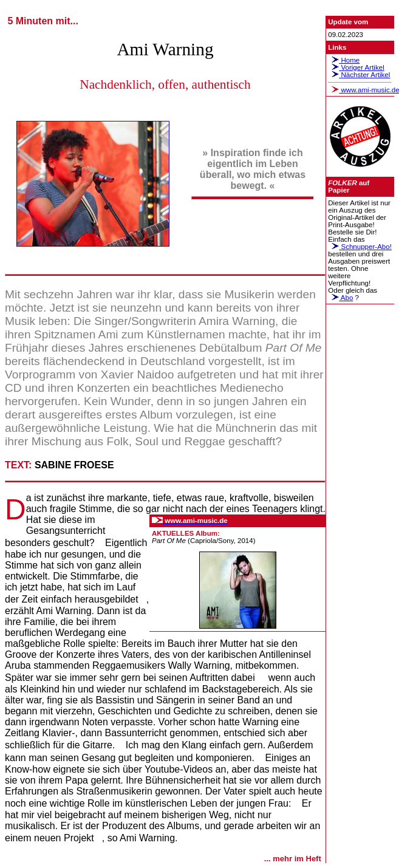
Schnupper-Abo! (360, 247)
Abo (340, 298)
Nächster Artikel (359, 75)
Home (344, 60)
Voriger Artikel (356, 67)
